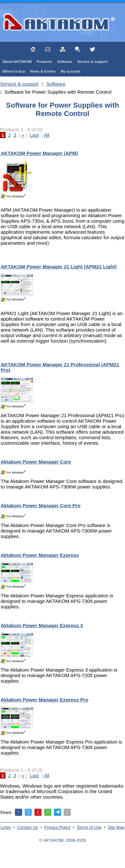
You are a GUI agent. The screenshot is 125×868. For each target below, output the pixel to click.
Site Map (116, 827)
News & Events (43, 71)
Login (6, 827)
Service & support (93, 62)
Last (34, 135)
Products (44, 62)
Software (65, 62)
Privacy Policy (57, 827)
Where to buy (14, 71)
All (47, 135)
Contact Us (28, 827)
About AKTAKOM (17, 62)
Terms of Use (89, 827)
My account (71, 71)
